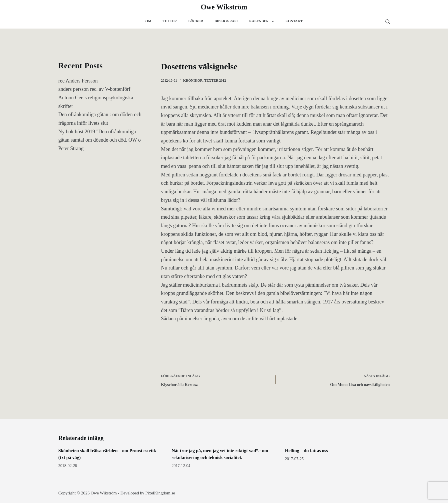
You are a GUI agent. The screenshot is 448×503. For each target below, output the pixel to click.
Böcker (196, 21)
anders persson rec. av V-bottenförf (94, 89)
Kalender (263, 21)
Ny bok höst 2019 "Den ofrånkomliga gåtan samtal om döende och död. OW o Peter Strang (100, 140)
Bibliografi (226, 21)
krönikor (193, 81)
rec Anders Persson (78, 81)
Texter (170, 21)
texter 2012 (215, 81)
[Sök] (388, 22)
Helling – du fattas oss (306, 451)
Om (148, 21)
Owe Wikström (224, 7)
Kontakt (294, 21)
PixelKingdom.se (160, 493)
